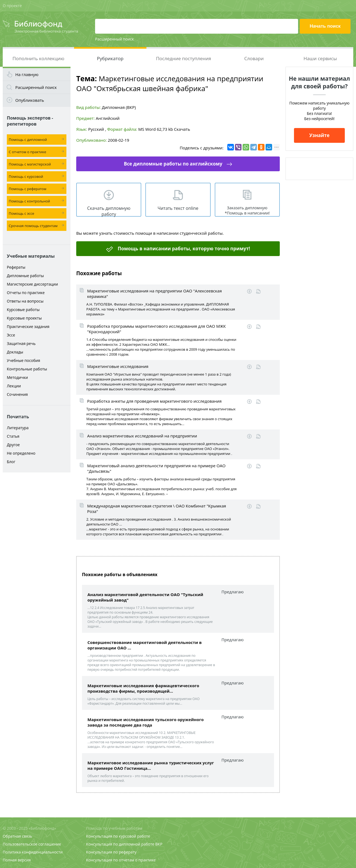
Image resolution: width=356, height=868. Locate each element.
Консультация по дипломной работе (120, 844)
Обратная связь (17, 836)
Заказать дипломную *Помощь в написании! (247, 210)
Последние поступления (184, 58)
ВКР (159, 844)
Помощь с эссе (21, 213)
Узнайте (319, 135)
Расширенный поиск (114, 39)
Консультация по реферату (111, 852)
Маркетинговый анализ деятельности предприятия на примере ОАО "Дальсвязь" (156, 468)
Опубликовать (30, 100)
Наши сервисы (320, 58)
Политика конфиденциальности (33, 852)
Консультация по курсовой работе (118, 836)
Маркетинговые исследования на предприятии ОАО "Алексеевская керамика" (155, 294)
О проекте (12, 6)
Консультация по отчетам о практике (121, 860)
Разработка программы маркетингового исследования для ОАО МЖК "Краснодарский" (156, 329)
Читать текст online (178, 208)
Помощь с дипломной (28, 140)
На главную (27, 74)
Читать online (258, 291)
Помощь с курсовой (26, 176)
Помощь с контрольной (29, 201)
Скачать (182, 129)
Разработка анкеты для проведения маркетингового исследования (154, 401)
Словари (254, 58)
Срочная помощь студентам (33, 226)
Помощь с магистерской (30, 164)
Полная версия (17, 860)
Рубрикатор (110, 58)
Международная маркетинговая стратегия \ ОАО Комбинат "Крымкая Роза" (157, 509)
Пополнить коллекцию (38, 58)
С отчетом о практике (27, 152)
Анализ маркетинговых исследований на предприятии (142, 436)
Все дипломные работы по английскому (173, 164)
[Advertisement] (37, 561)
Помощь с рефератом (27, 189)
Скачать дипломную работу (109, 211)
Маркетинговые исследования (118, 366)
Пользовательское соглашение (32, 844)
